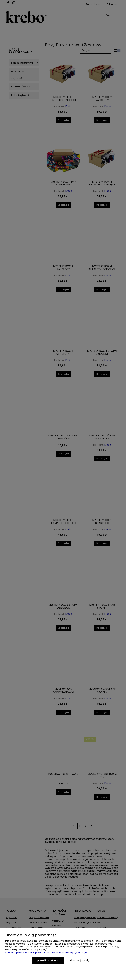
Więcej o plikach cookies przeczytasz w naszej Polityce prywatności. (47, 952)
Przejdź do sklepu (48, 960)
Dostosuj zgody (80, 960)
